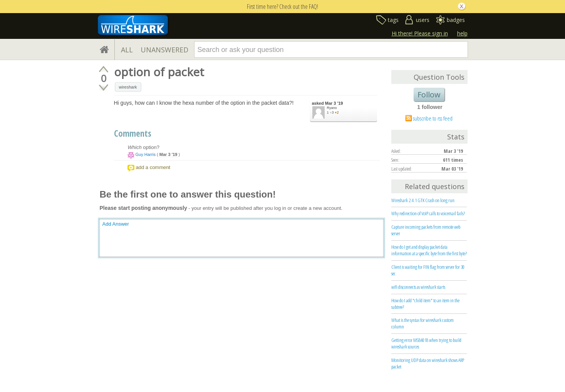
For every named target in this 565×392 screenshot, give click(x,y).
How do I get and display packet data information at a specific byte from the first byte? (429, 250)
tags (393, 20)
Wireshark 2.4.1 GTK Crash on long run (423, 200)
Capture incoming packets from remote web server (426, 230)
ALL (127, 50)
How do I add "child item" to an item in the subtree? (425, 304)
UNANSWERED (164, 50)
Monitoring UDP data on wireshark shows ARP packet (428, 363)
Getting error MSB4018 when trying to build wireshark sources (426, 343)
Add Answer (116, 224)
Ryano (332, 108)
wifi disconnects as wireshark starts (418, 287)
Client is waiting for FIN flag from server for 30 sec (428, 270)
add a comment (153, 167)
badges (456, 20)
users (423, 20)
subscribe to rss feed (433, 118)
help (462, 33)
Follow (429, 95)
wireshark (128, 87)
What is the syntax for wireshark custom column (422, 323)
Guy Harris (146, 154)
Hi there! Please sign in (420, 33)
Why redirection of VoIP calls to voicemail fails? (428, 213)
